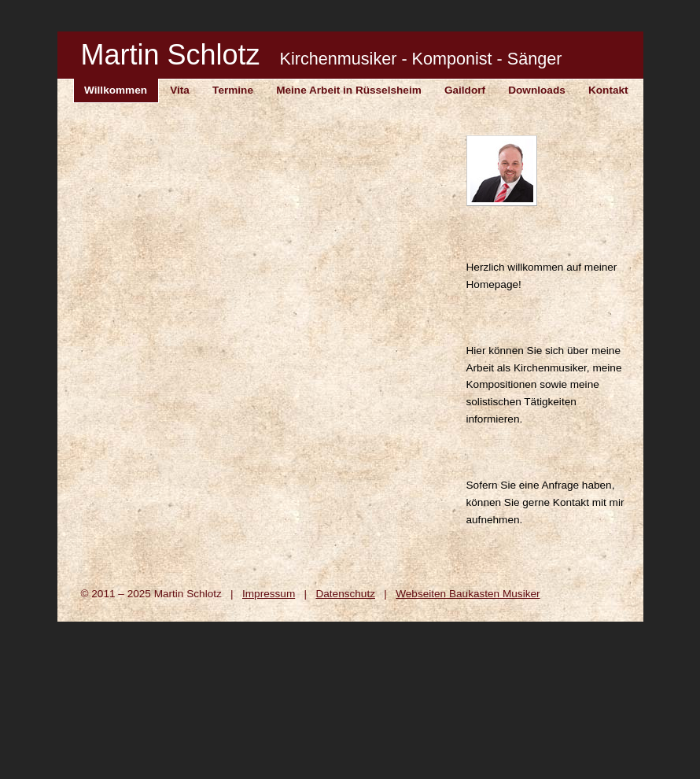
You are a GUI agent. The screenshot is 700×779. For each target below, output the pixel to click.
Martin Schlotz (322, 55)
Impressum (269, 594)
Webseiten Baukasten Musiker (468, 594)
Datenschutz (345, 594)
